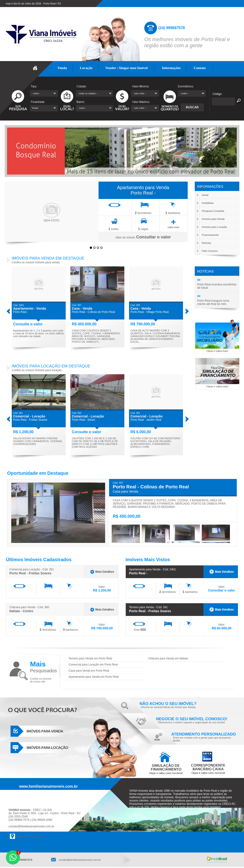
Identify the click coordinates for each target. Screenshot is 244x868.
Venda (62, 68)
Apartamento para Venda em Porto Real (93, 677)
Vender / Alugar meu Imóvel (127, 68)
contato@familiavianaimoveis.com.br (31, 826)
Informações (171, 68)
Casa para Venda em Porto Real (89, 671)
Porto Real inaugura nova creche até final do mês (213, 302)
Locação (86, 68)
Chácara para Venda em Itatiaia (168, 658)
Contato (200, 68)
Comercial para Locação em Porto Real (93, 665)
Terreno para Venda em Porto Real (90, 658)
